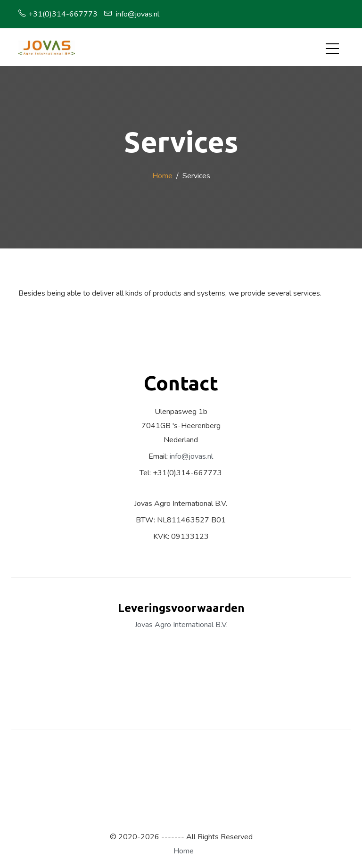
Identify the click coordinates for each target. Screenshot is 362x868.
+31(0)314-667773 (58, 14)
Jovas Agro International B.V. (181, 625)
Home (162, 176)
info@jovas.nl (132, 14)
